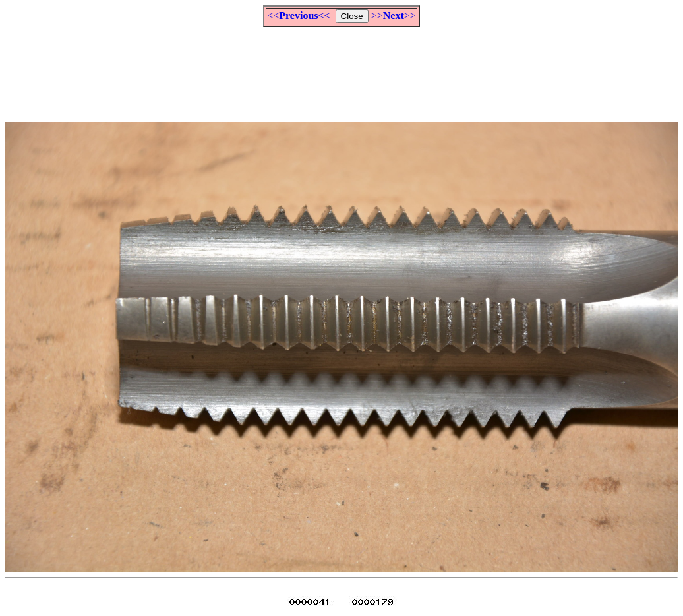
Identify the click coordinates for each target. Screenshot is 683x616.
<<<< (298, 15)
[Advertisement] (341, 69)
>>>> (394, 15)
